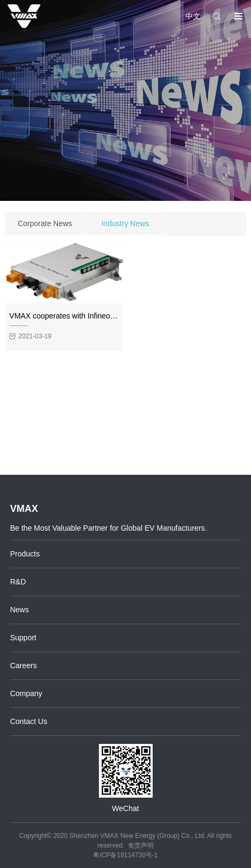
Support (23, 638)
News (20, 610)
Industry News (125, 223)
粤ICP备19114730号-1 (125, 855)
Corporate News (45, 223)
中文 (193, 16)
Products (25, 554)
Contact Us (29, 721)
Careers (24, 666)
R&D (18, 582)
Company (26, 693)
